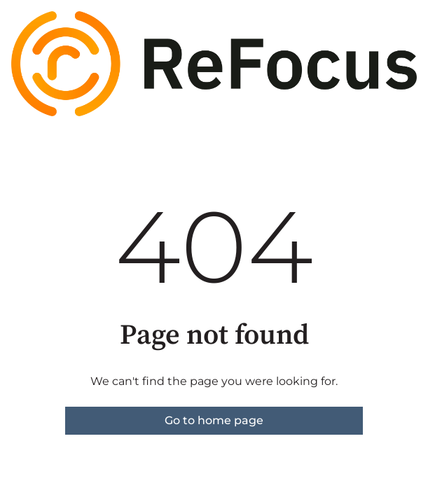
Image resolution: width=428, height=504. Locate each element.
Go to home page (214, 420)
